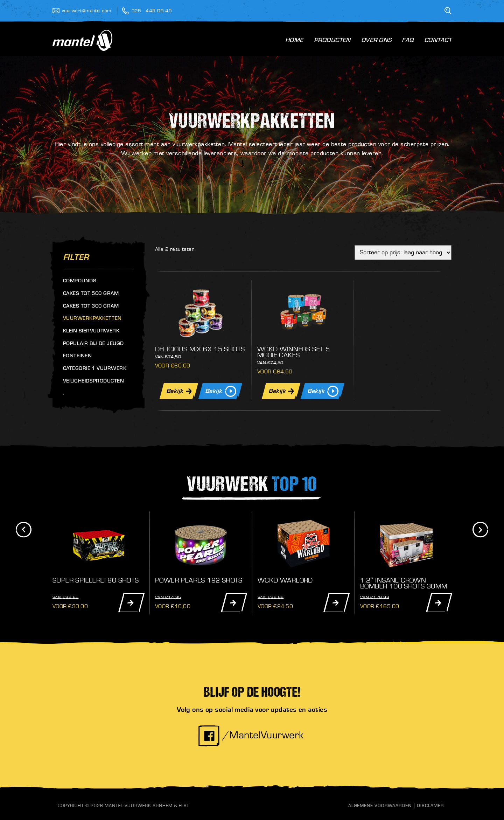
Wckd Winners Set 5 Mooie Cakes (293, 352)
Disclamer (430, 806)
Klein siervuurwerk (91, 332)
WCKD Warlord (285, 580)
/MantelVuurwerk (251, 735)
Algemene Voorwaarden (380, 806)
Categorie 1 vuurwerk (95, 369)
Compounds (80, 281)
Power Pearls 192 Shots (199, 580)
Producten (332, 41)
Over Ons (376, 41)
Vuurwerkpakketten (92, 319)
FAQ (408, 41)
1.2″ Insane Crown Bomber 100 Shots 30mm (404, 583)
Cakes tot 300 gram (91, 307)
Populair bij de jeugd (93, 344)
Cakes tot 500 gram (91, 294)
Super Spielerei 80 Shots (96, 580)
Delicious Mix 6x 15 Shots (200, 349)
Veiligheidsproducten (93, 382)
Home (294, 41)
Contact (438, 41)
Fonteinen (77, 356)
